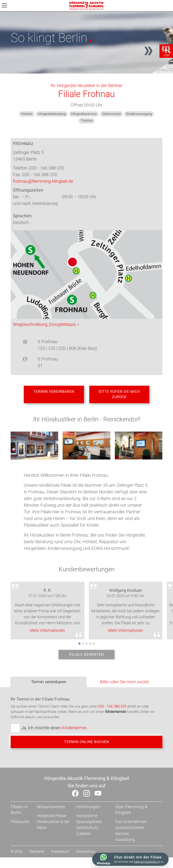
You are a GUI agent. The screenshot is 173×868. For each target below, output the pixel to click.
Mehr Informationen (47, 634)
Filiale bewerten (86, 660)
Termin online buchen (87, 750)
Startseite (37, 862)
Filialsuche (20, 832)
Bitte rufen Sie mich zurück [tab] (124, 689)
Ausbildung (125, 850)
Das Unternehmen (131, 832)
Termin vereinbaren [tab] (49, 689)
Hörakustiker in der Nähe (53, 835)
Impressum (60, 862)
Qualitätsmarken (130, 838)
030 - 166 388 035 (112, 713)
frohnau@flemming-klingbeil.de (43, 181)
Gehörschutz (87, 838)
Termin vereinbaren (54, 394)
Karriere (122, 844)
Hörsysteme (87, 826)
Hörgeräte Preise (51, 826)
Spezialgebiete (89, 832)
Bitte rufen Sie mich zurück (119, 396)
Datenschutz (86, 862)
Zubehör (84, 844)
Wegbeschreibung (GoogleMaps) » (46, 324)
